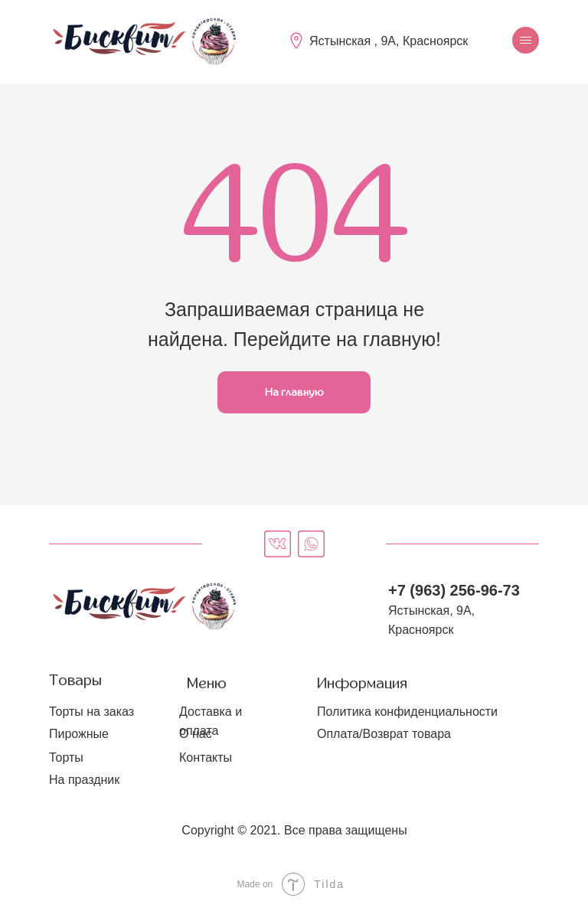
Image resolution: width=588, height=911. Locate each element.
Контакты (206, 758)
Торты (66, 758)
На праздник (84, 780)
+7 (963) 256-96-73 (454, 590)
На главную (294, 392)
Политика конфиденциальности (407, 712)
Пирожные (79, 734)
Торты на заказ (91, 712)
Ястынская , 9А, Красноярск (389, 41)
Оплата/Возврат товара (384, 734)
